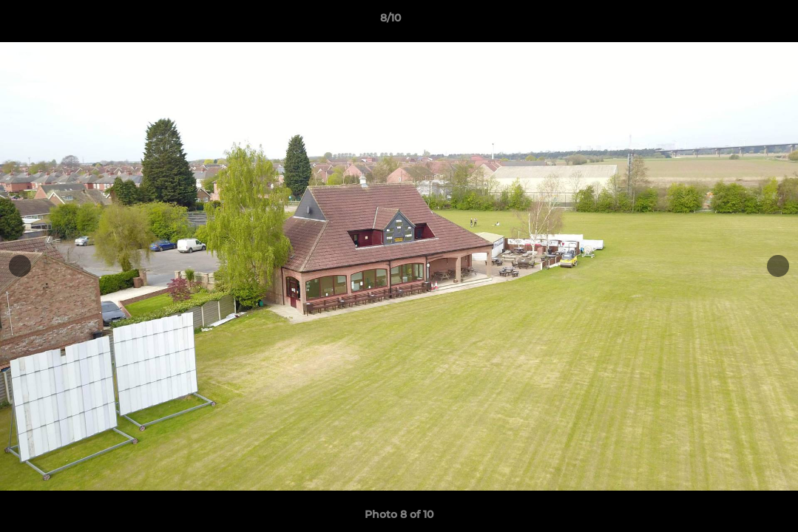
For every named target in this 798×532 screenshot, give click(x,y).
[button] (736, 21)
